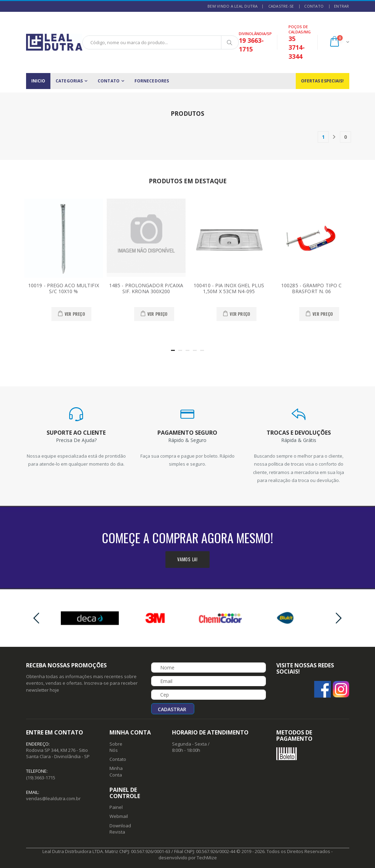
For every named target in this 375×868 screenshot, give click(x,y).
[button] (339, 42)
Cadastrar (172, 709)
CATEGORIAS (69, 81)
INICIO (38, 81)
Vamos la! (187, 559)
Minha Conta (116, 771)
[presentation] (36, 618)
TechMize (207, 858)
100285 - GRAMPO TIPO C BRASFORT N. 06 (311, 288)
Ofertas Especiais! (323, 81)
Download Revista (120, 829)
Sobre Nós (116, 747)
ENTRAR (342, 6)
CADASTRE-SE (281, 6)
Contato (118, 759)
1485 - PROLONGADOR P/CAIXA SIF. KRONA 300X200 (146, 288)
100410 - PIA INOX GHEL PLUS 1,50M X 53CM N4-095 (229, 288)
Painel (116, 807)
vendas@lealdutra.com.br (53, 798)
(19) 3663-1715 (41, 778)
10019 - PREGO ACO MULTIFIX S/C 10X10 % (64, 288)
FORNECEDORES (152, 81)
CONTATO (314, 6)
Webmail (119, 816)
